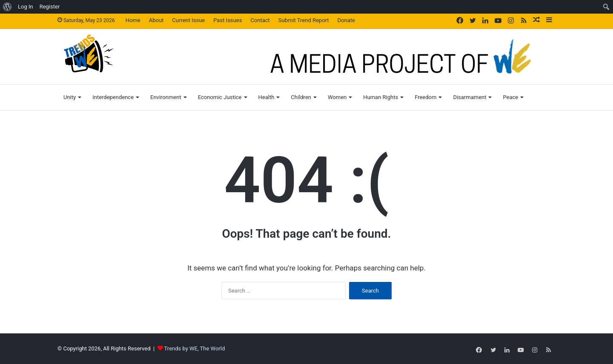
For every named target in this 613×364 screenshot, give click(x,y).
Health (266, 97)
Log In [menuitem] (26, 7)
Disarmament (470, 97)
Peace (510, 97)
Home (133, 20)
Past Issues (228, 20)
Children (301, 97)
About (156, 20)
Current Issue (188, 20)
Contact (260, 20)
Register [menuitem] (50, 7)
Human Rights (381, 97)
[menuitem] (7, 7)
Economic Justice (220, 97)
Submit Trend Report (304, 20)
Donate (346, 20)
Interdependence (113, 97)
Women (337, 97)
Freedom (425, 97)
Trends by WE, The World (195, 348)
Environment (166, 97)
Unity (70, 97)
